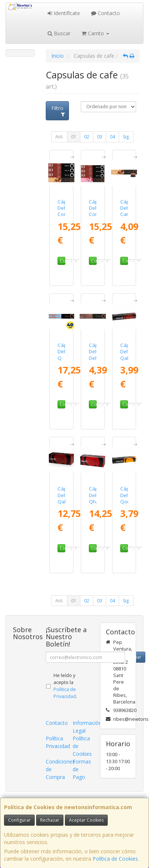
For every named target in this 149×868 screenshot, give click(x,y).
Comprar (63, 261)
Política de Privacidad (65, 693)
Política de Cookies (115, 859)
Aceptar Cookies (86, 820)
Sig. (126, 137)
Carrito (95, 33)
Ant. (59, 137)
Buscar (59, 33)
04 (112, 137)
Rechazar (50, 820)
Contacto (105, 13)
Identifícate (64, 13)
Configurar (19, 820)
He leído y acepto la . (65, 686)
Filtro (58, 111)
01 (74, 137)
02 (87, 137)
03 (100, 137)
